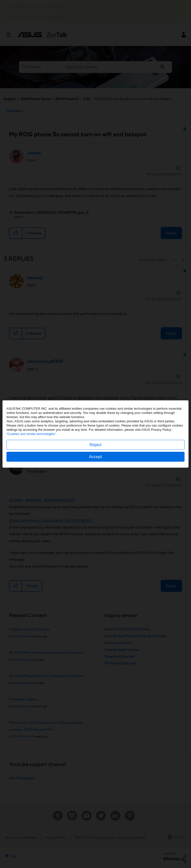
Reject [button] (95, 445)
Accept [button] (95, 457)
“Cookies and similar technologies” (31, 434)
